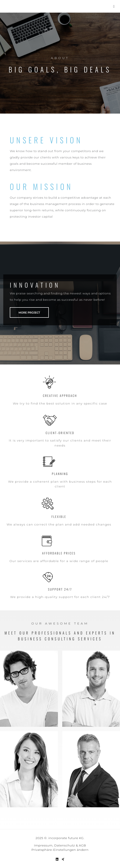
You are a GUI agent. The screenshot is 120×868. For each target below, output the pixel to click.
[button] (114, 7)
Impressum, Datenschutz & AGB (60, 845)
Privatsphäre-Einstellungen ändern (60, 850)
